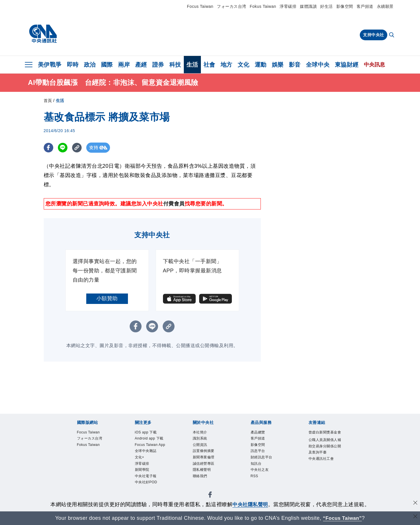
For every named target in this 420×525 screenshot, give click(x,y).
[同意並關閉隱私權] (415, 504)
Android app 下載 (152, 444)
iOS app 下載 (150, 433)
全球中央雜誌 (150, 471)
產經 (141, 65)
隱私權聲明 (206, 478)
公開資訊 (203, 448)
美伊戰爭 (50, 65)
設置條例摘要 (208, 456)
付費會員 (174, 204)
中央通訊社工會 (324, 482)
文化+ (141, 478)
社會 (209, 65)
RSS (256, 486)
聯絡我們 (203, 486)
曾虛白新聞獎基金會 (324, 437)
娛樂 (278, 65)
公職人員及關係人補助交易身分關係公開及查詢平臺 (324, 460)
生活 (192, 65)
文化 (244, 65)
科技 (175, 65)
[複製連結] (78, 148)
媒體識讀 (308, 6)
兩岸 (124, 65)
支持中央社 (374, 35)
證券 (158, 65)
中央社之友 (263, 478)
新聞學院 (145, 493)
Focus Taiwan (200, 6)
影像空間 (345, 6)
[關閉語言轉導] (415, 517)
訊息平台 (261, 456)
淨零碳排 (288, 6)
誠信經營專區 (208, 471)
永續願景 (385, 6)
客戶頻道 (365, 6)
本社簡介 (203, 433)
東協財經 (347, 65)
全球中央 (318, 65)
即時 (73, 65)
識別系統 (203, 441)
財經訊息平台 (266, 463)
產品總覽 (261, 433)
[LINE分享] (64, 148)
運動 (261, 65)
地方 (226, 65)
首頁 (48, 101)
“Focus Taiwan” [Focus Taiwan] (342, 518)
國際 (107, 65)
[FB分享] (49, 148)
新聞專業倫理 (208, 463)
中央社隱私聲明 (250, 504)
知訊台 (258, 471)
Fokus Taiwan (263, 6)
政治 (90, 65)
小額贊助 (107, 298)
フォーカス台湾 (232, 6)
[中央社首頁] (43, 34)
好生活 (327, 6)
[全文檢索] (392, 35)
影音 (295, 65)
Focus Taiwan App (150, 459)
